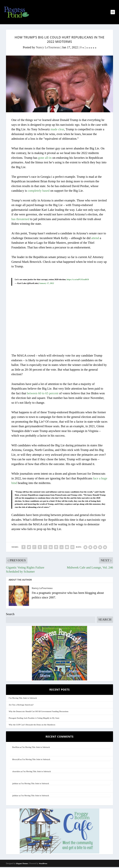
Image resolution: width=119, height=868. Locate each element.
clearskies (16, 772)
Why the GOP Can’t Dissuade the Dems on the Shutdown (32, 726)
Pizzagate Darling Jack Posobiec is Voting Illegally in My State (34, 719)
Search (10, 615)
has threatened (20, 220)
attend (95, 239)
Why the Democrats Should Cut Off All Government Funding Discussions (39, 712)
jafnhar (15, 784)
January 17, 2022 (47, 284)
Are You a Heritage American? (21, 706)
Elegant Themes (22, 864)
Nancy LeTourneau (48, 48)
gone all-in (45, 159)
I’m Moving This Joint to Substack (23, 699)
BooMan (16, 748)
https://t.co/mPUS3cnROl (78, 280)
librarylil (16, 760)
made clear (57, 130)
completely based (39, 192)
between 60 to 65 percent (43, 394)
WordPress (43, 864)
